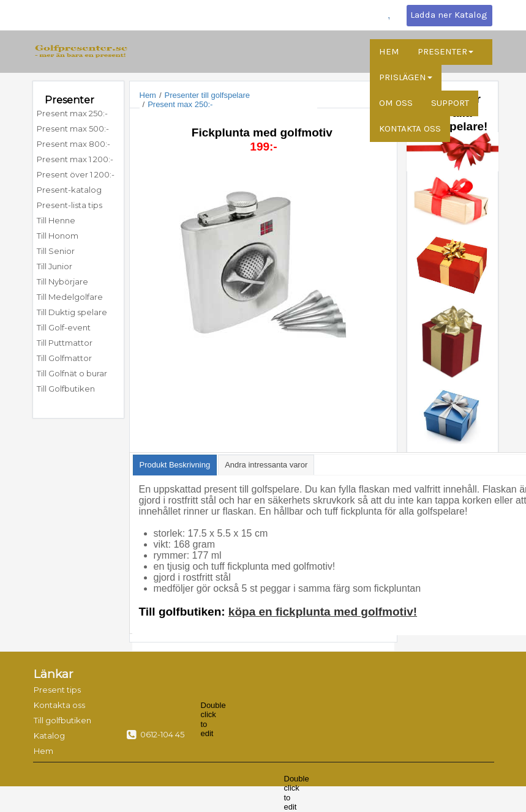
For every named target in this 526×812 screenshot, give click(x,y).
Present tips (57, 690)
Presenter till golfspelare (207, 95)
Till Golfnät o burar (72, 373)
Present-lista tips (70, 205)
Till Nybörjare (62, 281)
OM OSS (396, 103)
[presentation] (175, 465)
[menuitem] (78, 114)
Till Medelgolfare (70, 297)
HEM (389, 51)
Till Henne (56, 220)
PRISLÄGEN (406, 77)
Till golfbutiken (59, 720)
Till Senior (56, 251)
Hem (148, 95)
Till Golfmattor (64, 358)
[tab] (175, 465)
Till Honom (58, 236)
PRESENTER (445, 51)
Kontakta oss (59, 705)
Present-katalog (69, 190)
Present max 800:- (73, 144)
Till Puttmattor (66, 343)
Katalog (49, 736)
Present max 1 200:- (75, 159)
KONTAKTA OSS (410, 129)
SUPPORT (450, 103)
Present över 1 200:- (76, 174)
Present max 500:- (73, 129)
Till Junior (54, 266)
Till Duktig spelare (72, 312)
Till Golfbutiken (66, 389)
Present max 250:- (72, 113)
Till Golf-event (64, 327)
